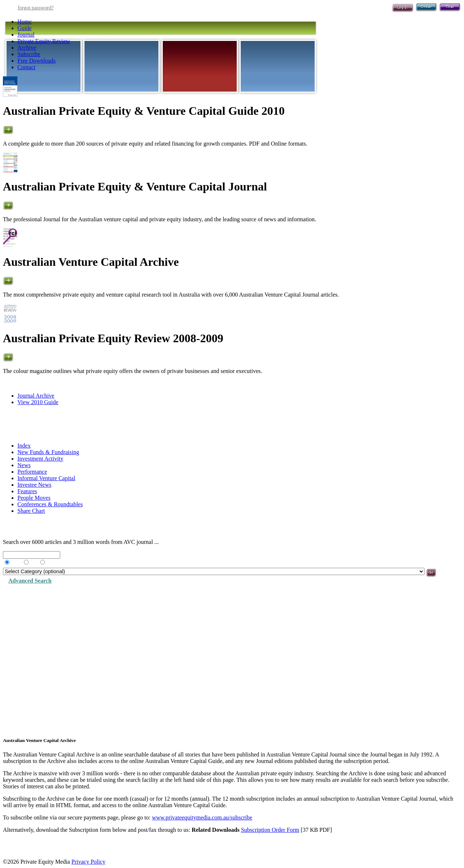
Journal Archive (36, 396)
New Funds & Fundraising (48, 452)
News (24, 465)
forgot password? (36, 8)
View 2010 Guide (38, 402)
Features (27, 491)
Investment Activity (40, 459)
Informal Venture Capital (46, 478)
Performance (32, 472)
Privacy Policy (88, 862)
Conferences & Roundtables (50, 504)
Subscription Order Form (270, 830)
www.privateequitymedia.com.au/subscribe (202, 817)
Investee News (34, 485)
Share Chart (31, 511)
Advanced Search (30, 581)
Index (24, 446)
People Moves (34, 498)
